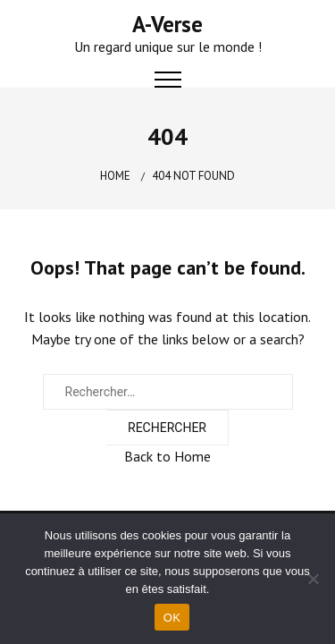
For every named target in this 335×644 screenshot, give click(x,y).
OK (172, 618)
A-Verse (167, 24)
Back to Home (167, 456)
